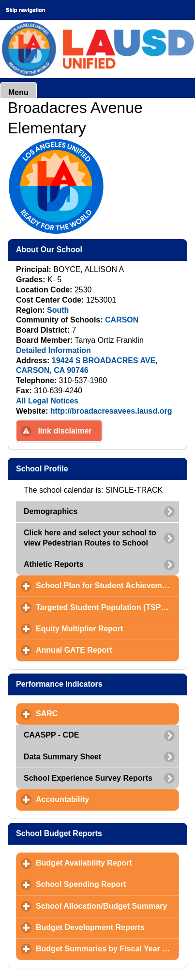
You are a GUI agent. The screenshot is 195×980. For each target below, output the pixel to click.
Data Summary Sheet (62, 757)
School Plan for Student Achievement (107, 585)
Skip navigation (25, 10)
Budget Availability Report (107, 863)
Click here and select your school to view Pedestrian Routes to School (90, 538)
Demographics (51, 511)
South (58, 310)
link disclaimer (65, 431)
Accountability (107, 799)
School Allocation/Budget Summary (107, 906)
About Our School (96, 249)
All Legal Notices (47, 401)
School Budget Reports (102, 833)
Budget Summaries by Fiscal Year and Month (107, 948)
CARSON (122, 320)
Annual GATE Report (107, 650)
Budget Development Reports (107, 927)
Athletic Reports (54, 564)
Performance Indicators (102, 684)
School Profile (89, 468)
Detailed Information (53, 350)
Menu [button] (18, 92)
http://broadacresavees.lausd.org (111, 411)
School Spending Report (107, 884)
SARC (92, 713)
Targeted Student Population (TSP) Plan (107, 607)
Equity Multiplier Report (107, 628)
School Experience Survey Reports (88, 778)
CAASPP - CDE (51, 735)
